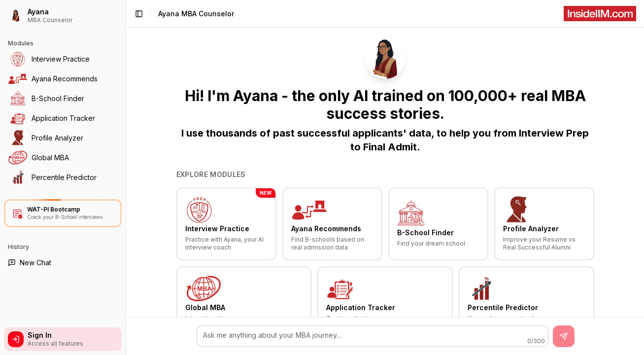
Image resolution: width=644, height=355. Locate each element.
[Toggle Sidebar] (126, 177)
